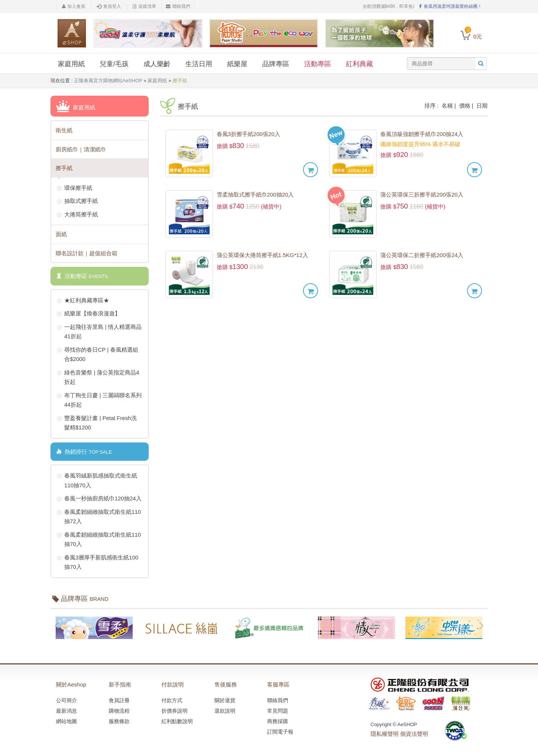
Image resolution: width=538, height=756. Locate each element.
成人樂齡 (157, 64)
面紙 (61, 234)
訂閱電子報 (280, 732)
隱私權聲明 (385, 734)
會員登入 (109, 6)
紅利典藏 (359, 64)
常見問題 (278, 711)
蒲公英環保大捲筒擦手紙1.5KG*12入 (262, 255)
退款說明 (225, 711)
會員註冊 (119, 700)
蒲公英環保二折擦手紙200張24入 (422, 255)
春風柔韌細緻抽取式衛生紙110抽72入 (99, 516)
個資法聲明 (414, 734)
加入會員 (74, 6)
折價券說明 (174, 711)
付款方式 (172, 700)
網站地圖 (67, 721)
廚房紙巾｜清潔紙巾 (81, 149)
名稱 (447, 106)
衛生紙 (64, 130)
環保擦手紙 (75, 188)
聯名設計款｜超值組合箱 (86, 253)
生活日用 (199, 64)
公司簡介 (67, 700)
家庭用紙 (71, 64)
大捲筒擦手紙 (77, 215)
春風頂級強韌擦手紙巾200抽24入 (422, 134)
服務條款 (119, 721)
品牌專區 (276, 64)
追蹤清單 (144, 6)
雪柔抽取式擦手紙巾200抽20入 (255, 195)
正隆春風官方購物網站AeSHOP (108, 81)
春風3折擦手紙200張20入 (248, 134)
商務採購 (278, 721)
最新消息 (67, 711)
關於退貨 (225, 700)
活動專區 (318, 64)
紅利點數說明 (177, 721)
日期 (482, 106)
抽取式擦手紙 (77, 201)
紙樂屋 (237, 64)
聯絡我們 (178, 6)
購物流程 (119, 711)
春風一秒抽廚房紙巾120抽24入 (99, 499)
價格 (465, 106)
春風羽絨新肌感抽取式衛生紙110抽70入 (97, 480)
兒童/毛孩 (114, 64)
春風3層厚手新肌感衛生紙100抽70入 (98, 561)
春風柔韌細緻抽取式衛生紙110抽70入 (99, 539)
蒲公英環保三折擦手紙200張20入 (422, 195)
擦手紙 (64, 168)
